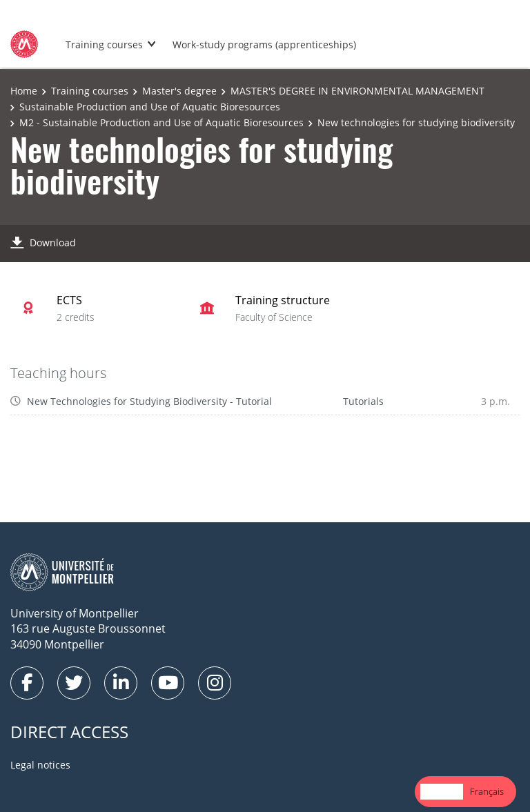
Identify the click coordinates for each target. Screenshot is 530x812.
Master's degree (179, 91)
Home (24, 91)
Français (487, 791)
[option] (487, 792)
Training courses (104, 44)
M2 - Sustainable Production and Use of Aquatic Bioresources (161, 122)
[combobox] (442, 792)
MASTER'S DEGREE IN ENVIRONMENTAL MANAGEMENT (357, 91)
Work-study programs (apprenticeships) (264, 44)
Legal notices (40, 765)
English (442, 791)
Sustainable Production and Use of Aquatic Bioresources (150, 107)
